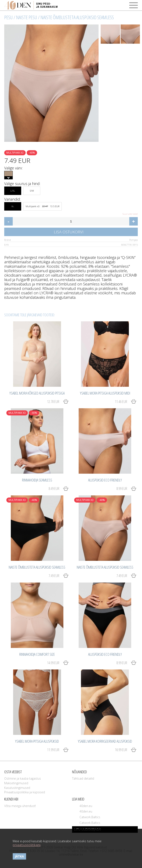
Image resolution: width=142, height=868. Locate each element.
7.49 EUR (54, 576)
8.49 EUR (54, 488)
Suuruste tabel (130, 214)
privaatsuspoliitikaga (27, 845)
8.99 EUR (122, 488)
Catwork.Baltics (90, 817)
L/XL (13, 189)
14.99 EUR (53, 663)
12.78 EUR (53, 402)
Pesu (8, 17)
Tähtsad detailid (83, 778)
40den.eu (86, 806)
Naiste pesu (27, 17)
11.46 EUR (121, 402)
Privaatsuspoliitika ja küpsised (25, 792)
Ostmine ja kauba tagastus (23, 778)
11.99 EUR (53, 750)
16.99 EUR (121, 750)
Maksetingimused (16, 783)
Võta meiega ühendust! (20, 806)
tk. (13, 205)
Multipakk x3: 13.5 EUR (42, 206)
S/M (32, 189)
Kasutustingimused (17, 788)
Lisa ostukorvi (69, 232)
